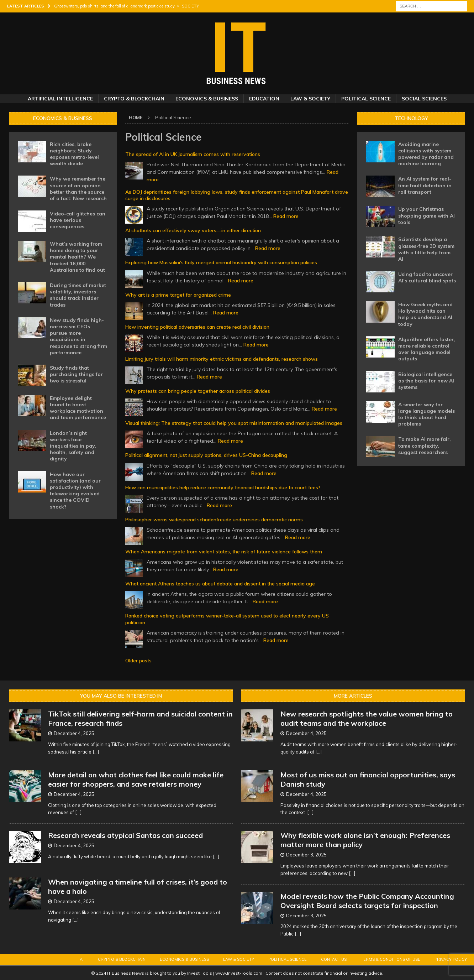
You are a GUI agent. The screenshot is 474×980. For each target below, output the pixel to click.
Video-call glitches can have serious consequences (78, 220)
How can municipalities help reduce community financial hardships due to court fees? (223, 488)
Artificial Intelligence (60, 99)
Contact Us (334, 959)
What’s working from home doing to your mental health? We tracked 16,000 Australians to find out (77, 257)
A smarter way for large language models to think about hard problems (426, 414)
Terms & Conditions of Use (391, 959)
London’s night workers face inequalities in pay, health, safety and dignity (73, 446)
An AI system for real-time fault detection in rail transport (425, 185)
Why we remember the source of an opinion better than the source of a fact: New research (78, 189)
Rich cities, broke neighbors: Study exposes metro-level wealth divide (74, 154)
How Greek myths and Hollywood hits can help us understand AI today (425, 314)
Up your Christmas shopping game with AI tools (426, 215)
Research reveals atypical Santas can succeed (125, 835)
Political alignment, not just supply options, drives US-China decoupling (206, 455)
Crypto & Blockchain (134, 99)
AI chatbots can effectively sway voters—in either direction (193, 230)
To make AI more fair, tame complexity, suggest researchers (425, 445)
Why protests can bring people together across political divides (198, 391)
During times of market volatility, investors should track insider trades (78, 295)
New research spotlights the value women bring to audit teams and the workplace (367, 718)
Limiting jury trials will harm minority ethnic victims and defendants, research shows (222, 359)
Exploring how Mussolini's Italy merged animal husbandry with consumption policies (221, 262)
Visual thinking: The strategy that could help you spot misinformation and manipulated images (234, 423)
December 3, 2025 (306, 855)
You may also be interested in (121, 696)
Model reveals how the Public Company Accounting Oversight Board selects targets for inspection (367, 901)
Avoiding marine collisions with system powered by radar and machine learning (426, 154)
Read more (286, 216)
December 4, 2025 (74, 733)
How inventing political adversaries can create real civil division (197, 327)
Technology (411, 118)
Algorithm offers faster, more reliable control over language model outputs (427, 349)
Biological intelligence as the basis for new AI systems (426, 381)
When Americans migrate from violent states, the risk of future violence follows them (224, 552)
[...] (96, 752)
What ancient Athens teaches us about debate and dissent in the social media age (220, 584)
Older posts (138, 661)
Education (264, 99)
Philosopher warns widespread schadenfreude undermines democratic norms (214, 520)
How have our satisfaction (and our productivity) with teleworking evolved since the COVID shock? (75, 491)
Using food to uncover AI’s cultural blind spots (427, 277)
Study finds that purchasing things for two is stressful (76, 374)
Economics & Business (207, 99)
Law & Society (310, 99)
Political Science (366, 99)
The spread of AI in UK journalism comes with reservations (193, 154)
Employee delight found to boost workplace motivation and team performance (78, 408)
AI (82, 959)
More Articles (353, 696)
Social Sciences (424, 99)
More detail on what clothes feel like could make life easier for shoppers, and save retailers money (136, 779)
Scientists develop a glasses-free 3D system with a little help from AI (426, 249)
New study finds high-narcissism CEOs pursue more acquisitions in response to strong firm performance (78, 336)
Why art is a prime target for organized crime (178, 295)
